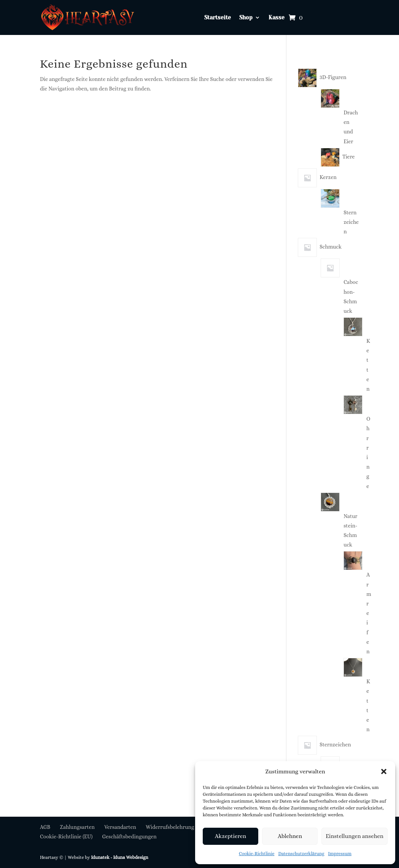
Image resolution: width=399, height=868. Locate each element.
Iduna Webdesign (130, 857)
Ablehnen (290, 836)
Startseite (218, 18)
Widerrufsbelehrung (170, 827)
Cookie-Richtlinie (257, 854)
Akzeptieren (230, 836)
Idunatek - (102, 857)
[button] (384, 771)
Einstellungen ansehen (354, 836)
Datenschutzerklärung (301, 854)
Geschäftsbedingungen (129, 836)
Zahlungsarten (77, 827)
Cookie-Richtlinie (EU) (66, 836)
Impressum (340, 854)
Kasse (277, 18)
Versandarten (120, 827)
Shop (246, 18)
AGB (45, 827)
